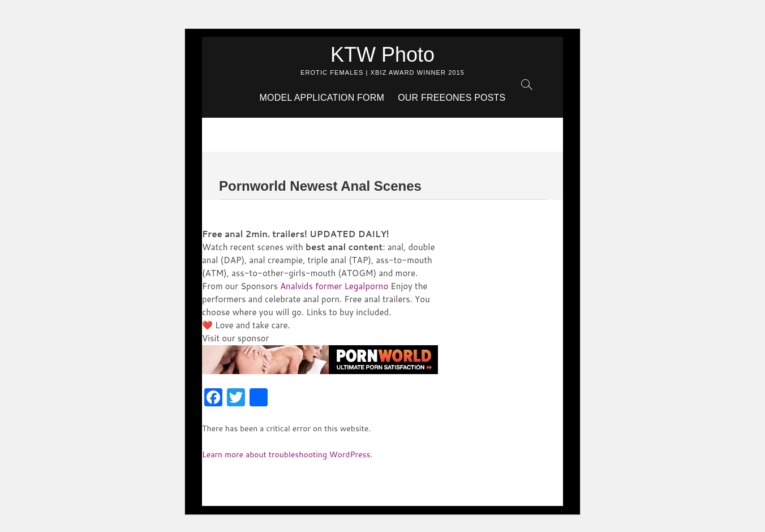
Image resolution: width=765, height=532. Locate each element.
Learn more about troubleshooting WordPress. (287, 454)
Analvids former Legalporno (334, 286)
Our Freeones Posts (452, 98)
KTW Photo (382, 55)
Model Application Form (322, 98)
